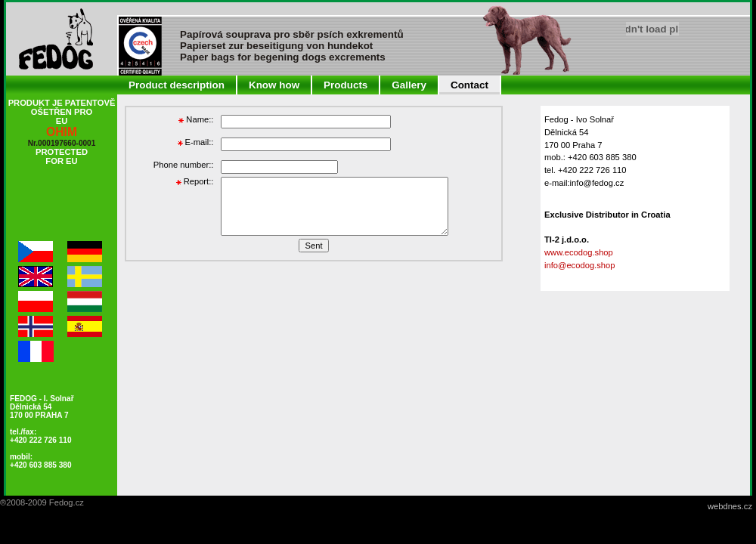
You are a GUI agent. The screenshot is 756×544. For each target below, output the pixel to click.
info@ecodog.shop (579, 265)
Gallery (409, 85)
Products (345, 85)
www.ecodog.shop (579, 252)
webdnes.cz (730, 506)
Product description (177, 85)
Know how (274, 85)
